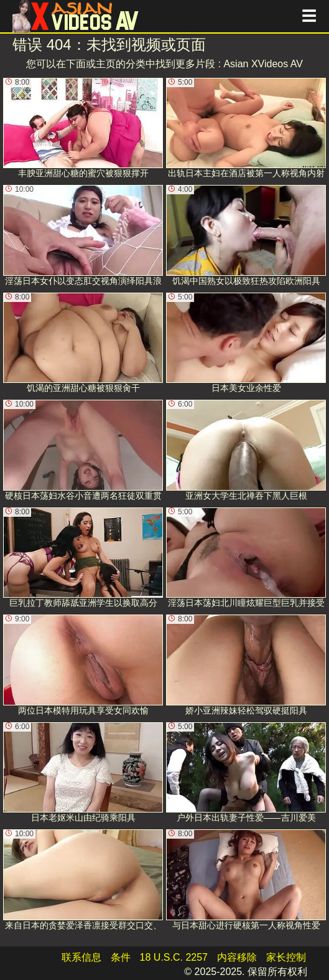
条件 (121, 957)
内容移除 (237, 957)
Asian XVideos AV (263, 64)
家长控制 (286, 957)
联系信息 (81, 957)
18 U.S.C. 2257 (174, 957)
